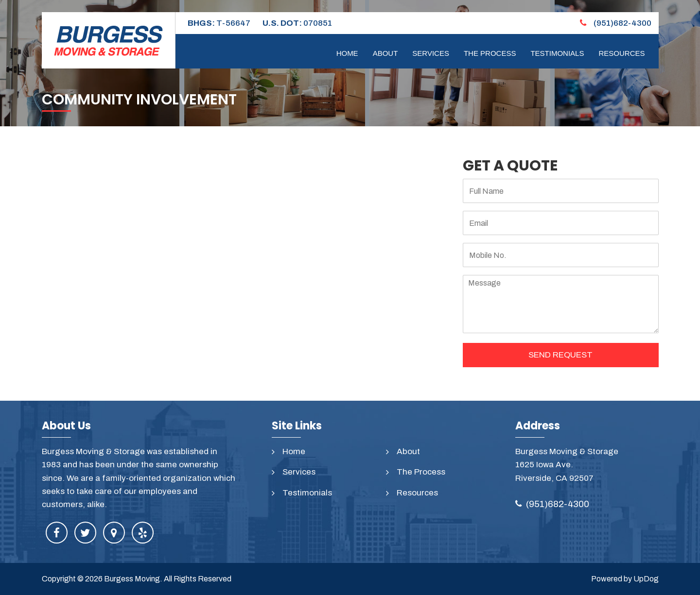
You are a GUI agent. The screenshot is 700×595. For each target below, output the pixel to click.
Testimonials (557, 53)
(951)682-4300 (616, 23)
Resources (621, 53)
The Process (490, 53)
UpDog (646, 579)
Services (431, 53)
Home (347, 53)
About (385, 53)
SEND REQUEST (560, 355)
